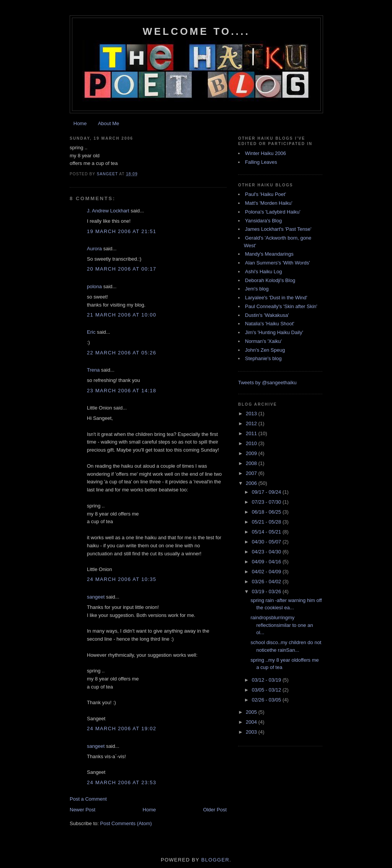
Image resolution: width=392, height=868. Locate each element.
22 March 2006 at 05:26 (122, 353)
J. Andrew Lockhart (108, 211)
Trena (93, 370)
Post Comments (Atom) (126, 823)
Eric (91, 332)
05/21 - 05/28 (267, 522)
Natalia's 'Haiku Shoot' (270, 324)
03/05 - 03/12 (267, 690)
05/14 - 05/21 (267, 532)
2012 (252, 423)
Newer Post (82, 810)
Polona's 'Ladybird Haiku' (273, 212)
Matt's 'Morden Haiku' (269, 203)
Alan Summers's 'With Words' (278, 263)
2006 (252, 483)
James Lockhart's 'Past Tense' (278, 229)
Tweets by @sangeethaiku (267, 383)
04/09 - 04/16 (267, 562)
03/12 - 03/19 (267, 680)
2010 (252, 443)
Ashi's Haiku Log (263, 272)
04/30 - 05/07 (267, 542)
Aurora (94, 249)
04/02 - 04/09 (267, 572)
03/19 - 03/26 (267, 591)
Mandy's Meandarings (269, 254)
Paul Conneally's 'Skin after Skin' (281, 306)
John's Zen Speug (265, 350)
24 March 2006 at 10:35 (122, 579)
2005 (252, 712)
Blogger (215, 860)
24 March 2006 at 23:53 (122, 782)
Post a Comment (88, 799)
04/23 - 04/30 (267, 552)
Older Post (215, 810)
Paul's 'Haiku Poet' (265, 194)
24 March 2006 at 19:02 (122, 728)
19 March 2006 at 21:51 (122, 231)
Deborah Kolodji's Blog (270, 280)
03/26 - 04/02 (267, 582)
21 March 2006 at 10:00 (122, 315)
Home (80, 123)
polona (94, 286)
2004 (252, 722)
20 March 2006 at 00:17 (122, 269)
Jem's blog (257, 289)
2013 (252, 414)
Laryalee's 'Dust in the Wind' (276, 298)
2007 (252, 473)
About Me (109, 123)
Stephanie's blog (263, 358)
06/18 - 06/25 (267, 512)
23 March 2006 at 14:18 (122, 391)
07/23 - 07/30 (267, 502)
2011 (252, 433)
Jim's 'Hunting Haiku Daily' (274, 332)
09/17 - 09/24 (267, 492)
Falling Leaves (261, 162)
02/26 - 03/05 (267, 700)
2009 (252, 453)
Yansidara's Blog (263, 221)
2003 (252, 732)
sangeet (96, 597)
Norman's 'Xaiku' (263, 341)
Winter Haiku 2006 (265, 153)
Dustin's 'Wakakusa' (267, 315)
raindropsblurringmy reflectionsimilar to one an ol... (282, 625)
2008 (252, 463)
